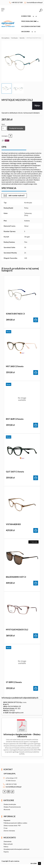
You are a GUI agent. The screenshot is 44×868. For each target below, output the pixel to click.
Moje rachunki (8, 844)
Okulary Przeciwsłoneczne (12, 807)
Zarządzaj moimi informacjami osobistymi (16, 849)
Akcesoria (29, 32)
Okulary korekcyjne (10, 804)
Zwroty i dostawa (9, 831)
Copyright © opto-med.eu (10, 861)
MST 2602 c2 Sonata (15, 366)
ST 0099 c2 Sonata (14, 682)
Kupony (6, 852)
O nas (6, 828)
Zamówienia (7, 841)
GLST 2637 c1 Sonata (15, 472)
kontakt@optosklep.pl (35, 2)
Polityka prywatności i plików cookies (15, 823)
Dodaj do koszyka (16, 128)
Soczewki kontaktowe (31, 26)
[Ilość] (4, 128)
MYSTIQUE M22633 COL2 (17, 630)
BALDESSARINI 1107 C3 (16, 577)
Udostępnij (10, 136)
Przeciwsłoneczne (31, 21)
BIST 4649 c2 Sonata (15, 419)
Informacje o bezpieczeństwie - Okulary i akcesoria (22, 735)
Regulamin (7, 820)
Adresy (6, 847)
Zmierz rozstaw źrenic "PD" (12, 825)
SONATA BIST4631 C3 (15, 314)
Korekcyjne (30, 16)
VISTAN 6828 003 (13, 524)
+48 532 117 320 (17, 2)
